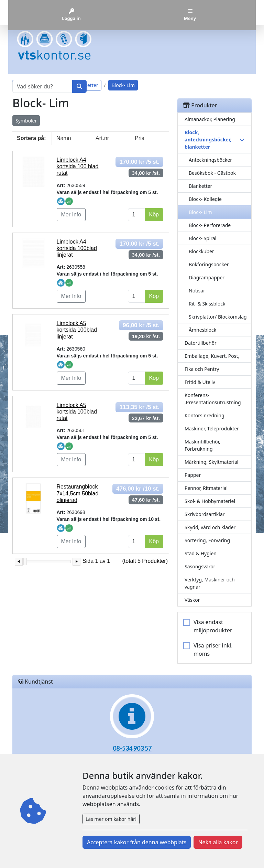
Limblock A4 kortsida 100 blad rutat (78, 166)
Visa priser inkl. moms (213, 650)
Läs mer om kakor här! (111, 819)
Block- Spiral (202, 238)
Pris (140, 138)
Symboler (26, 121)
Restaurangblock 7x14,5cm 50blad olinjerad (78, 493)
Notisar (197, 291)
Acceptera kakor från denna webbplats (137, 842)
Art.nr (102, 138)
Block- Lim (200, 212)
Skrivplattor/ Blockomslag (218, 317)
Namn (64, 138)
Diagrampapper (207, 277)
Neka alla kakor (218, 842)
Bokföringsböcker (209, 264)
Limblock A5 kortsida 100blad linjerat (77, 330)
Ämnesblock (202, 330)
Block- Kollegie (205, 199)
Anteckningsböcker (210, 160)
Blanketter (200, 186)
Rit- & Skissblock (207, 304)
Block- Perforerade (210, 225)
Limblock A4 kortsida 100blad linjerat (77, 248)
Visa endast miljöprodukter (213, 626)
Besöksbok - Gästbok (212, 173)
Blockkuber (201, 251)
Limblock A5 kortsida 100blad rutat (77, 412)
